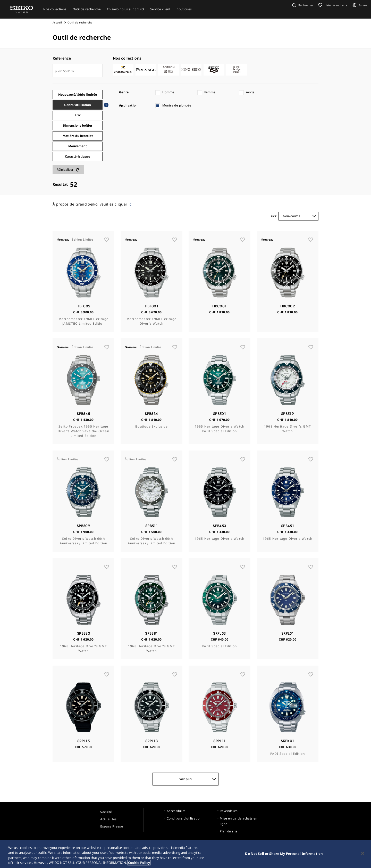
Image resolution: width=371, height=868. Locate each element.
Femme (210, 92)
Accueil (57, 22)
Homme (168, 92)
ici (131, 204)
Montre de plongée (177, 105)
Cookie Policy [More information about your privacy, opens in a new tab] (139, 864)
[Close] (363, 854)
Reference (62, 58)
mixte (250, 92)
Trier (273, 216)
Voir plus (198, 779)
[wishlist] (107, 240)
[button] (302, 5)
